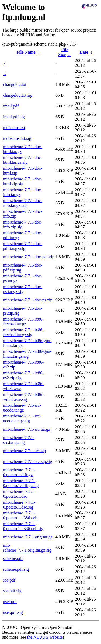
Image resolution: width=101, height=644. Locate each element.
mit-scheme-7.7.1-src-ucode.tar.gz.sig (22, 418)
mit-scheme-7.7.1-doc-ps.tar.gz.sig (23, 289)
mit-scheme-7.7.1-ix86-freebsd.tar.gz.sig (23, 332)
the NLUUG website (45, 637)
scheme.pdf (13, 558)
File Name (26, 52)
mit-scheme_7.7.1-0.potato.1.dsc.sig (19, 505)
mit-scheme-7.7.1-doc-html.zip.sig (23, 181)
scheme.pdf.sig (16, 569)
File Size (63, 52)
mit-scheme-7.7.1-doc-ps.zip (28, 300)
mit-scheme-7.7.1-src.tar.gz (27, 429)
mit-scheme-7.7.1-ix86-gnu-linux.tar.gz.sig (27, 354)
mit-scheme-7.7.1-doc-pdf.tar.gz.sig (23, 246)
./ (4, 63)
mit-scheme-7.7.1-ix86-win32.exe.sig (23, 397)
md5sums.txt (14, 128)
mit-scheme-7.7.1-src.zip (25, 451)
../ (5, 74)
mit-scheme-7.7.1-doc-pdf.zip (29, 257)
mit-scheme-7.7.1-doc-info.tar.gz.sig (23, 203)
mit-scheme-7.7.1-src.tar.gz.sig (19, 440)
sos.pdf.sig (12, 591)
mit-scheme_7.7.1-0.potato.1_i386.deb (20, 515)
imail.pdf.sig (14, 117)
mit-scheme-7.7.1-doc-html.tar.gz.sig (23, 160)
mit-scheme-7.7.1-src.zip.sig (27, 462)
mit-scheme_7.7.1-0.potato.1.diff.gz (19, 472)
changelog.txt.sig (18, 95)
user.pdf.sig (13, 612)
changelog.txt (15, 84)
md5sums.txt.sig (17, 138)
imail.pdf (11, 106)
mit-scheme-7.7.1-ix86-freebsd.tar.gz (23, 321)
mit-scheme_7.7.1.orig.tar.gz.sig (27, 548)
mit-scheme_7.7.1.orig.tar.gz (28, 537)
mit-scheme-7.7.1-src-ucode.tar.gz (22, 408)
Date (84, 52)
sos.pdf (9, 580)
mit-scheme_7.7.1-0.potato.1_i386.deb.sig (23, 526)
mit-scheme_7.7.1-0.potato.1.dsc (19, 494)
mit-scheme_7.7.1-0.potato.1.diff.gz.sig (21, 483)
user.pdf (10, 602)
